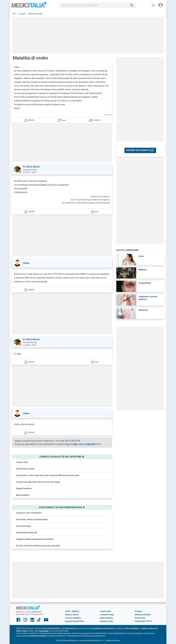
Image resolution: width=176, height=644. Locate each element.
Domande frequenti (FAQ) (74, 621)
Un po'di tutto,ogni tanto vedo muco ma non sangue (38, 482)
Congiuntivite (145, 283)
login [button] (75, 444)
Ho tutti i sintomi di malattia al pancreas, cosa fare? (38, 546)
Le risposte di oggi (107, 615)
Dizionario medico (106, 621)
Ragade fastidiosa (24, 488)
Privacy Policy (140, 618)
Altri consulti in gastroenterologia (62, 507)
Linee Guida (44, 631)
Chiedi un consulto (72, 615)
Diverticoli (143, 310)
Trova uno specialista (73, 618)
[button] (29, 120)
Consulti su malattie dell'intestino (62, 457)
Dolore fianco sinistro (25, 469)
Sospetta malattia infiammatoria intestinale (35, 539)
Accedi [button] (68, 611)
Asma (141, 256)
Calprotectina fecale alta (27, 533)
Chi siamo (138, 611)
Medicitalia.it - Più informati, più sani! (29, 6)
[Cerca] (133, 5)
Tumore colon (22, 462)
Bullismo (143, 270)
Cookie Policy (140, 621)
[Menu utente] (161, 5)
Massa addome (23, 495)
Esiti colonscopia (23, 526)
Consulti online (105, 611)
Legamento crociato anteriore (148, 298)
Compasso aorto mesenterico (29, 513)
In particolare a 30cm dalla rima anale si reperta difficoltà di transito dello (48, 475)
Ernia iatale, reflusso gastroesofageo (32, 519)
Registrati (75, 611)
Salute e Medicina (106, 618)
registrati (90, 444)
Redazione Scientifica (143, 615)
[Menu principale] (153, 5)
